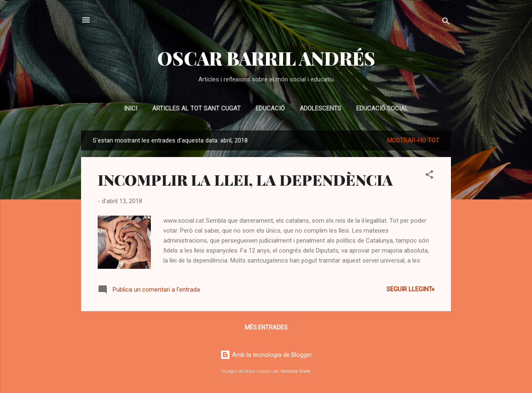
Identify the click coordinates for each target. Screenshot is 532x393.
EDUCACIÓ (270, 108)
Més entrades (266, 327)
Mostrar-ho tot (413, 140)
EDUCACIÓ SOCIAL (382, 108)
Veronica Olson (296, 371)
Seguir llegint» (410, 289)
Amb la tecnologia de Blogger (266, 355)
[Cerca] (446, 23)
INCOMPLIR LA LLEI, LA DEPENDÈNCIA (245, 179)
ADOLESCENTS (320, 108)
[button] (429, 176)
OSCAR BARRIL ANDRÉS (266, 58)
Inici (131, 108)
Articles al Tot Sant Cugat (196, 108)
